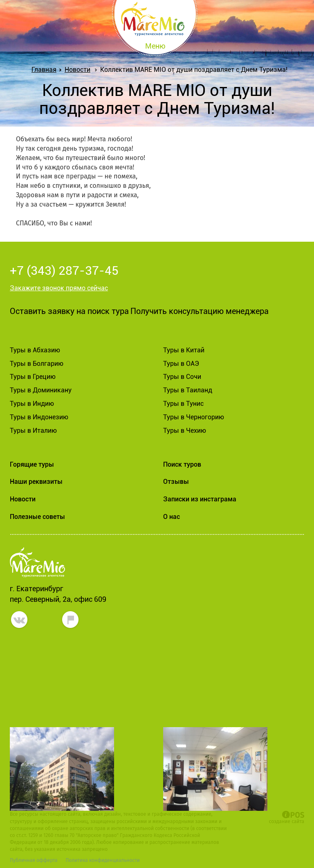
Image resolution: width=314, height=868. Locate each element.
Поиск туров (182, 464)
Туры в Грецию (33, 377)
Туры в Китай (184, 350)
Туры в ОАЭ (181, 364)
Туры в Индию (32, 404)
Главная (46, 70)
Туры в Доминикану (41, 390)
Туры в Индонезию (39, 417)
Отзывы (176, 482)
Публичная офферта (34, 860)
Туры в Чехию (185, 431)
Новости (77, 70)
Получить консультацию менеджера (200, 311)
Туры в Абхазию (35, 350)
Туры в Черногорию (194, 417)
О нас (172, 517)
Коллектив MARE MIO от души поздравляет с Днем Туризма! (194, 70)
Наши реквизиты (36, 482)
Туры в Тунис (183, 404)
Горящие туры (32, 464)
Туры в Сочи (182, 377)
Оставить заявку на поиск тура (69, 311)
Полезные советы (37, 517)
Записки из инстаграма (200, 499)
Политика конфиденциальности (102, 860)
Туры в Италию (33, 431)
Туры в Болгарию (37, 364)
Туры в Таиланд (188, 390)
